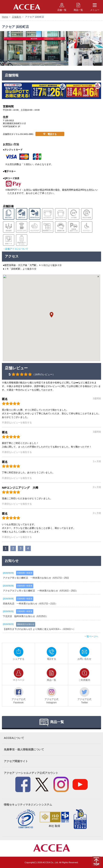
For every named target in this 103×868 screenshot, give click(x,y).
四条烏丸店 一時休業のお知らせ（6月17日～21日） (30, 604)
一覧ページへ (91, 636)
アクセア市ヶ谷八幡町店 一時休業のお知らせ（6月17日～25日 (36, 578)
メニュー (95, 7)
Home (5, 17)
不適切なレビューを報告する (17, 423)
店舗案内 (16, 17)
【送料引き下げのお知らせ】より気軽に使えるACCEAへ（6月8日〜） (39, 629)
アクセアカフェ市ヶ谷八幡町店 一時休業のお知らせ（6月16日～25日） (40, 591)
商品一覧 (78, 7)
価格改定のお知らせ (26, 624)
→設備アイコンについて (16, 249)
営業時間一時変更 (25, 573)
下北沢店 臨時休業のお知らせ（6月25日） (25, 616)
